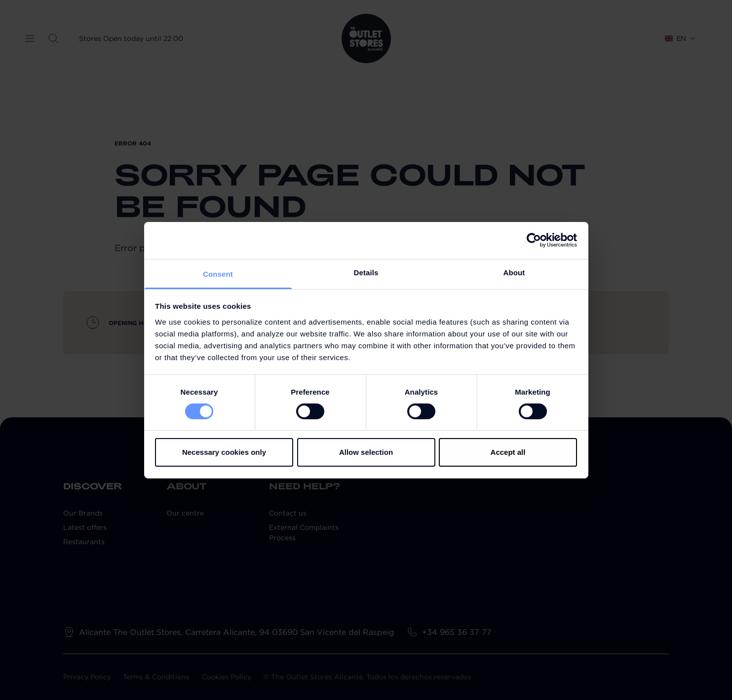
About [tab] (514, 272)
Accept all (508, 452)
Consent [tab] (218, 274)
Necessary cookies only (224, 452)
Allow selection (366, 452)
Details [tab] (366, 272)
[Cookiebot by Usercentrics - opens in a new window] (534, 240)
